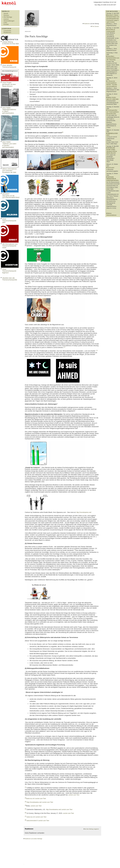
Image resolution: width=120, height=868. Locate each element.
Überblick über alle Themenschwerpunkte (10, 279)
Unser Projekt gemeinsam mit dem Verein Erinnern (9, 84)
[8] (73, 618)
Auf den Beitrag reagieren (92, 829)
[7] (61, 569)
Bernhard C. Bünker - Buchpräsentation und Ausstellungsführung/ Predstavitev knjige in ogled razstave (113, 19)
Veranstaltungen (9, 21)
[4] (65, 347)
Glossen (6, 15)
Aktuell (6, 14)
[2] (52, 137)
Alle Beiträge (8, 17)
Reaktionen (7, 32)
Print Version (95, 26)
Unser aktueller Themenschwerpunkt (9, 66)
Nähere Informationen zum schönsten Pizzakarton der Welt (10, 171)
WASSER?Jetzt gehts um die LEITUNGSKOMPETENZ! (11, 196)
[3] (30, 283)
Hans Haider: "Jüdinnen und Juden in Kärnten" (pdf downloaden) (9, 145)
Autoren (6, 19)
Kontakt (6, 24)
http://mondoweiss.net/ (84, 512)
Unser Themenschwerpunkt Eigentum (9, 271)
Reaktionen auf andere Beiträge (33, 839)
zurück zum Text (74, 795)
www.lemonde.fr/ (32, 821)
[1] (63, 132)
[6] (75, 550)
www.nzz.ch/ (30, 799)
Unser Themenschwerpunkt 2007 (9, 221)
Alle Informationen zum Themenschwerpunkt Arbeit (10, 246)
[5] (97, 350)
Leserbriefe (7, 31)
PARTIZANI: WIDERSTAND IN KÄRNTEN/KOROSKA (113, 179)
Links (5, 23)
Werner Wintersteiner (32, 26)
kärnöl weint (111, 168)
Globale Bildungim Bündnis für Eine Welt (10, 43)
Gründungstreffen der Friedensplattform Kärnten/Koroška (113, 112)
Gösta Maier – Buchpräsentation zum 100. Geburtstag (113, 58)
